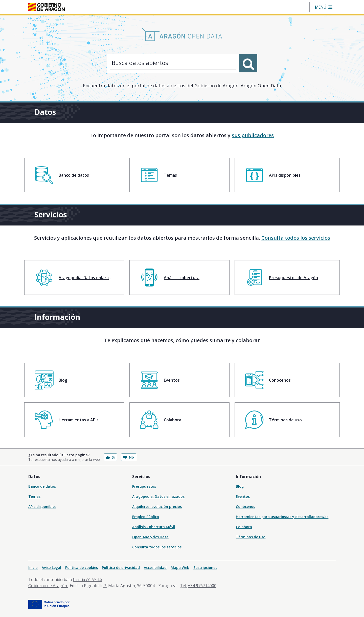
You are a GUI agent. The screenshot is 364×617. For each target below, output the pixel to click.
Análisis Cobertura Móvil (154, 527)
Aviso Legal (51, 568)
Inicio (33, 568)
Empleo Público (146, 517)
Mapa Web (180, 568)
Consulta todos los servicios (296, 238)
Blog (240, 486)
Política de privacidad (121, 568)
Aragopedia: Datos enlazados (158, 496)
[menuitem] (74, 175)
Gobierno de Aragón (48, 586)
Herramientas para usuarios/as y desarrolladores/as (282, 517)
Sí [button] (110, 457)
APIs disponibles (42, 507)
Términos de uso (251, 537)
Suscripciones (205, 568)
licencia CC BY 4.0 (87, 580)
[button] (324, 7)
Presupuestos (144, 486)
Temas (34, 496)
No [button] (129, 457)
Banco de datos (42, 486)
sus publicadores (253, 135)
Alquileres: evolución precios (157, 507)
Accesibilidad (155, 568)
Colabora (244, 527)
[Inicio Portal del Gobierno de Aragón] (47, 7)
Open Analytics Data (150, 537)
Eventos (243, 496)
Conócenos (245, 507)
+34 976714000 (202, 586)
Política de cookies (82, 568)
